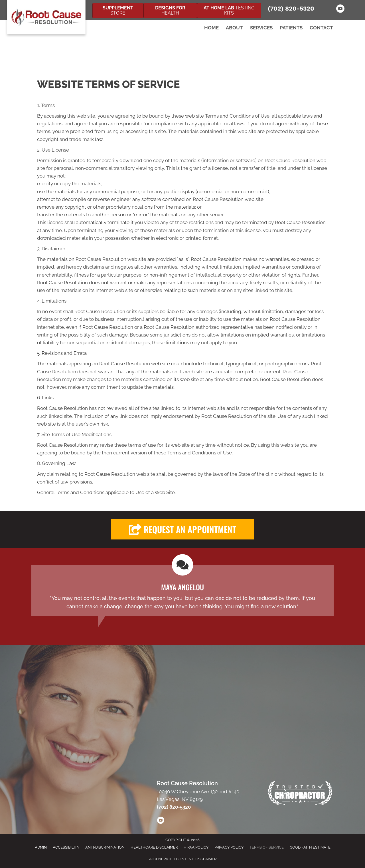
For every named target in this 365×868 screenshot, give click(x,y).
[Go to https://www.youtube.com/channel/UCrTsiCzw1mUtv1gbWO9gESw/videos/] (161, 821)
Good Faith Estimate (310, 847)
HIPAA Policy (196, 847)
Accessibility (66, 847)
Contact (321, 28)
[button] (182, 529)
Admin (41, 847)
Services (261, 28)
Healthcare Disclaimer (154, 847)
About (234, 28)
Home (211, 28)
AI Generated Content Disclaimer (183, 859)
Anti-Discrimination (105, 847)
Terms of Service (267, 847)
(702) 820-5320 (291, 8)
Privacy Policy (229, 847)
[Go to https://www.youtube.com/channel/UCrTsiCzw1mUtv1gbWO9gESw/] (340, 9)
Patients (291, 28)
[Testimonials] (182, 591)
